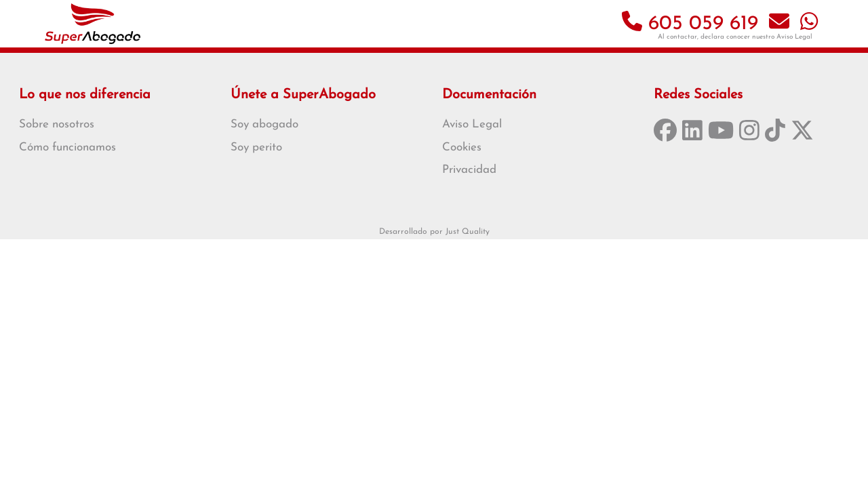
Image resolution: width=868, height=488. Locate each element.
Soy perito (256, 147)
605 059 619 (690, 24)
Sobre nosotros (57, 124)
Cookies (462, 147)
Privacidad (469, 170)
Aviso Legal (794, 37)
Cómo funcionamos (67, 147)
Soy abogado (264, 124)
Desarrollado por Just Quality (434, 232)
